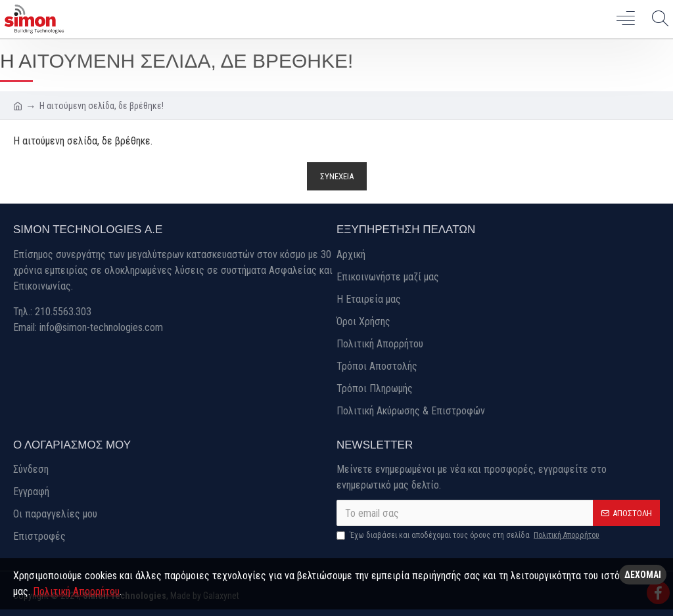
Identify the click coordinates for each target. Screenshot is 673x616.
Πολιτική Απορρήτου (76, 591)
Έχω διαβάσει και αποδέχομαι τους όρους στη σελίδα (469, 535)
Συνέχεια (337, 176)
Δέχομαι (643, 575)
